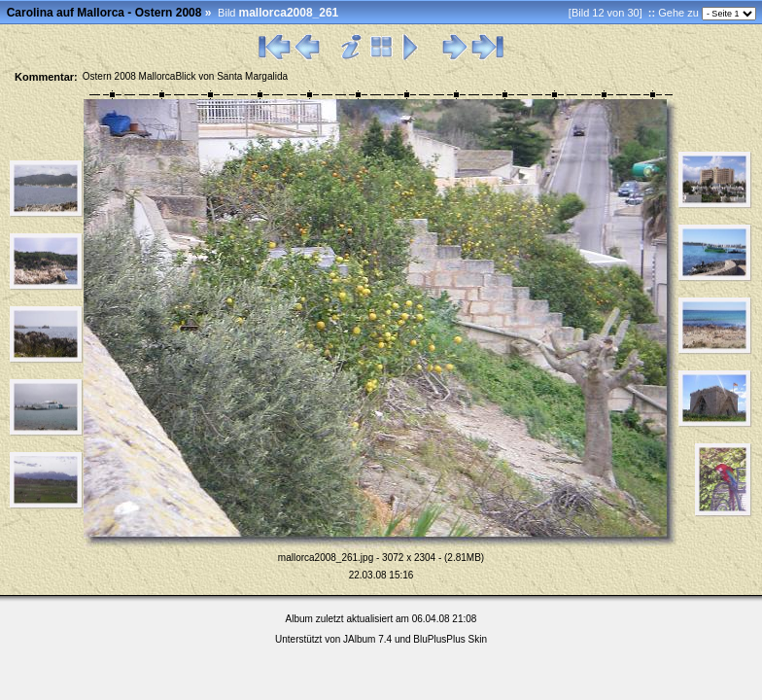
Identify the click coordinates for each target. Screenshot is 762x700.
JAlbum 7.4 (367, 639)
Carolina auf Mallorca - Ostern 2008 (104, 13)
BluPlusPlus (439, 639)
